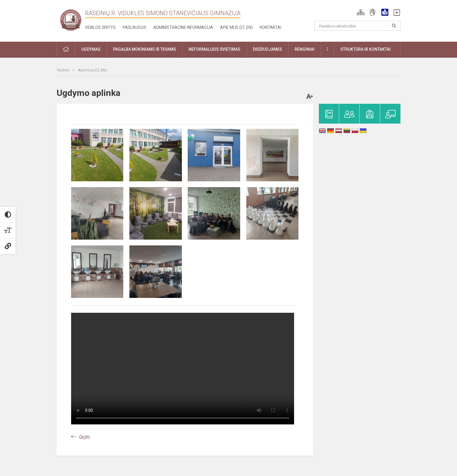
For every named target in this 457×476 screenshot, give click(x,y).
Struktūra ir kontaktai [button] (365, 49)
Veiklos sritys (100, 27)
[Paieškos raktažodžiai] (357, 26)
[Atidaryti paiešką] (394, 26)
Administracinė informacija (183, 27)
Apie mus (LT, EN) (236, 27)
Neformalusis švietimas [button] (215, 49)
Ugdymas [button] (91, 49)
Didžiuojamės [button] (268, 49)
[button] (361, 12)
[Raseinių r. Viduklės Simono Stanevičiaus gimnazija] (71, 20)
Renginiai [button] (305, 49)
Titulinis (63, 70)
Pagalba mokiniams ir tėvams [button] (145, 49)
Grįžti (85, 437)
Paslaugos (135, 27)
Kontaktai (270, 27)
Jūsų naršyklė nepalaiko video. (183, 369)
